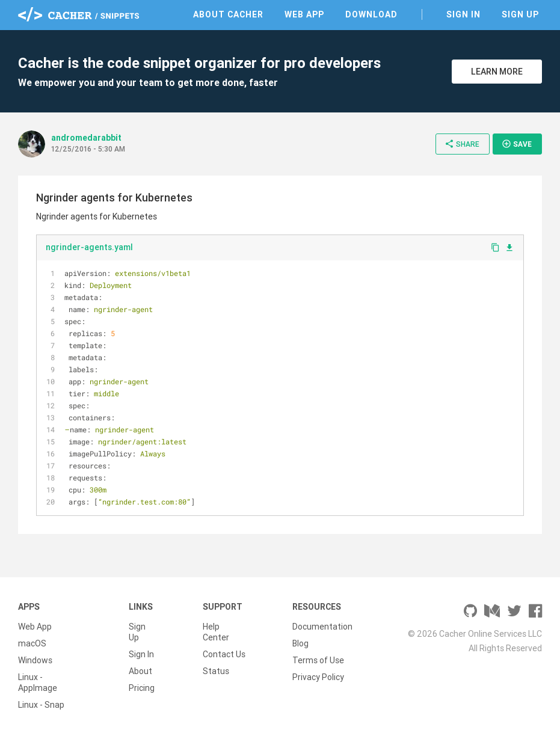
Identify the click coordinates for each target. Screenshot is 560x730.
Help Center (216, 632)
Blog (300, 643)
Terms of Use (318, 660)
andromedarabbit (86, 138)
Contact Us (224, 654)
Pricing (142, 688)
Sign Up (520, 14)
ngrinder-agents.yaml (89, 247)
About (140, 671)
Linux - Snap (41, 705)
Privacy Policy (318, 677)
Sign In (463, 14)
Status (216, 671)
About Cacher (228, 14)
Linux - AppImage (38, 682)
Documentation (322, 627)
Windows (35, 660)
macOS (32, 643)
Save (517, 144)
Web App (304, 14)
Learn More (497, 72)
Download (371, 14)
